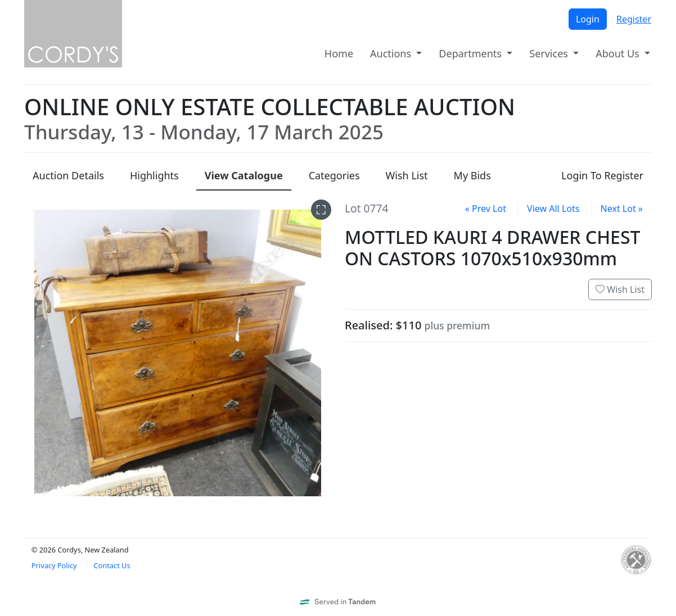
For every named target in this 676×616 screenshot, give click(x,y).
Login (588, 19)
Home (339, 53)
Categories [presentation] (334, 175)
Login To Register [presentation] (602, 175)
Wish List (620, 289)
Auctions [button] (392, 53)
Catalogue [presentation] (244, 175)
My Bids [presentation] (472, 175)
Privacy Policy (54, 565)
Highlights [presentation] (154, 175)
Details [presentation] (68, 175)
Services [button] (550, 53)
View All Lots (553, 209)
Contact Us (112, 565)
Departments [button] (471, 53)
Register (634, 19)
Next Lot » (622, 209)
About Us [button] (619, 53)
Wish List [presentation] (407, 175)
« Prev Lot (486, 209)
